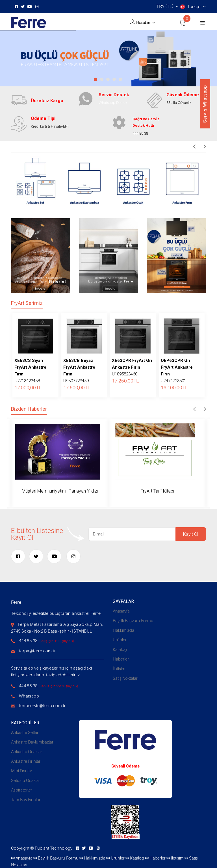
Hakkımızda (123, 630)
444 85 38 (28, 640)
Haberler (121, 659)
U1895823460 (132, 367)
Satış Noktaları (126, 678)
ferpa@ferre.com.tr (37, 651)
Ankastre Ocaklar (27, 751)
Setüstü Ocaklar (26, 780)
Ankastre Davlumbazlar (32, 742)
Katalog (120, 649)
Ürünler (120, 640)
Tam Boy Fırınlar (26, 799)
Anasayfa (121, 611)
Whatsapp (29, 696)
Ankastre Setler (25, 732)
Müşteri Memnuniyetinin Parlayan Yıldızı (60, 491)
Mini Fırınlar (22, 771)
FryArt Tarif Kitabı (157, 491)
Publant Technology (54, 848)
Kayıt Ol (191, 534)
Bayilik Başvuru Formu (133, 620)
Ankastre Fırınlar (26, 761)
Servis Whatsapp (205, 104)
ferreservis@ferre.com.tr (43, 705)
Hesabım (144, 22)
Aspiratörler (22, 790)
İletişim (119, 668)
